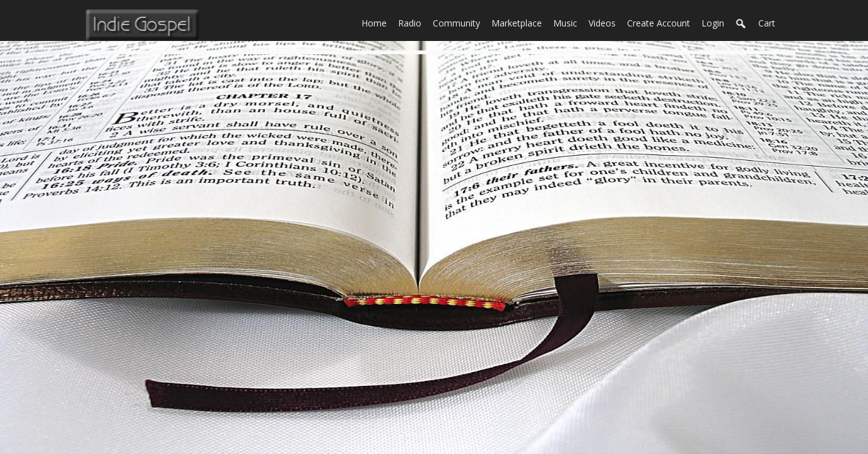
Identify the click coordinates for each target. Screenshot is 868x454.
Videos (605, 22)
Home (377, 22)
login (713, 23)
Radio (413, 22)
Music (568, 22)
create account (659, 23)
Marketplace (519, 22)
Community (459, 22)
